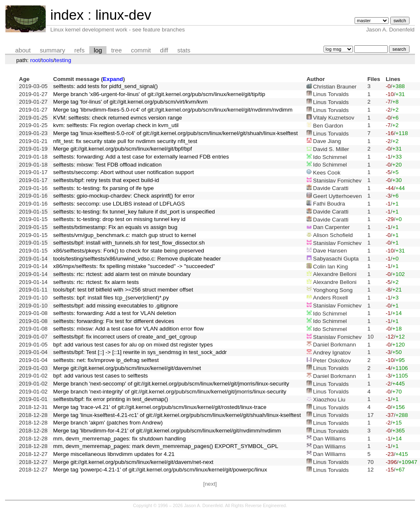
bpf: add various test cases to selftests (101, 376)
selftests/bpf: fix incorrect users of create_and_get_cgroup (125, 337)
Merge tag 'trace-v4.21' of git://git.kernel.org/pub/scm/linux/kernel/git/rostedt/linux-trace (160, 407)
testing (63, 60)
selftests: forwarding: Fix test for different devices (114, 321)
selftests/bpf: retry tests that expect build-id (106, 180)
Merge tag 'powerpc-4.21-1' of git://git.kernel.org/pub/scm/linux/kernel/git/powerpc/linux (160, 470)
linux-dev (123, 15)
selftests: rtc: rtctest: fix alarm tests (96, 282)
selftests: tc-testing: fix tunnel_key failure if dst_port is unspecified (134, 212)
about (23, 50)
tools (47, 60)
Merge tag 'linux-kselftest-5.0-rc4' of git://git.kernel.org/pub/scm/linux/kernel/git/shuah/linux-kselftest (176, 133)
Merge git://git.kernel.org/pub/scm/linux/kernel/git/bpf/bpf (123, 149)
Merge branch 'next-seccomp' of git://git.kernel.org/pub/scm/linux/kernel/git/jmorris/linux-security (171, 384)
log (98, 50)
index (67, 15)
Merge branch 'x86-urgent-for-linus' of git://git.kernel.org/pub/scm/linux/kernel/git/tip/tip (159, 94)
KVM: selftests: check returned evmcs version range (118, 118)
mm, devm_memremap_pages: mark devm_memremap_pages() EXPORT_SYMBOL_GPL (166, 446)
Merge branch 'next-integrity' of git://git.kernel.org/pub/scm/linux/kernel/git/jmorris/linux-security (170, 392)
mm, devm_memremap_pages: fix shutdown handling (119, 439)
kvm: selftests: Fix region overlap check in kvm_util (116, 125)
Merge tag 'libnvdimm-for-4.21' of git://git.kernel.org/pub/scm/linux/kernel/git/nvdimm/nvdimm (167, 431)
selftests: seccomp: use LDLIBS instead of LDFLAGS (119, 204)
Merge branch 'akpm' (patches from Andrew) (108, 423)
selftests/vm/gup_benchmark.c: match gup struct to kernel (125, 235)
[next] (210, 484)
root (35, 60)
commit (141, 50)
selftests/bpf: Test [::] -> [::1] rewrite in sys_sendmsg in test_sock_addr (140, 352)
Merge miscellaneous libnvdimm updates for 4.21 (114, 454)
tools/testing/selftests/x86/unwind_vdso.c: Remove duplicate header (137, 259)
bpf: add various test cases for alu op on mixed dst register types (133, 345)
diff (164, 50)
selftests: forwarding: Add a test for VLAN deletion (115, 313)
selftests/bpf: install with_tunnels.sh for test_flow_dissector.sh (129, 243)
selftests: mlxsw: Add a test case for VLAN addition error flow (128, 329)
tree (116, 50)
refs (79, 50)
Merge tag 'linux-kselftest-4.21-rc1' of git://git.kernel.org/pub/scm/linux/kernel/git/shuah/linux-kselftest (177, 415)
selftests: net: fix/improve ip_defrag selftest (106, 360)
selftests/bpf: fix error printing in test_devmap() (111, 399)
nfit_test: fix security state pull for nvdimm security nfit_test (125, 141)
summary (52, 50)
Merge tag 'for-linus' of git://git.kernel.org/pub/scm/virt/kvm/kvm (131, 102)
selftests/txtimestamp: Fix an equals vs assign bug (115, 227)
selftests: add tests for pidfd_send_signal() (106, 86)
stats (184, 50)
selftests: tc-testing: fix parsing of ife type (104, 188)
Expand (113, 79)
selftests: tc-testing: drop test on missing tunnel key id (119, 219)
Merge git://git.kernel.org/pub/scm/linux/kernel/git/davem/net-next (133, 462)
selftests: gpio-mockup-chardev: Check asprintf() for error (124, 196)
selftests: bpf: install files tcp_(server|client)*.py (111, 298)
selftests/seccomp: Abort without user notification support (124, 172)
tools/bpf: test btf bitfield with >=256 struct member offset (123, 290)
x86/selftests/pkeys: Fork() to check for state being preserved (129, 251)
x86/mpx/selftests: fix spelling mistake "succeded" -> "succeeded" (134, 266)
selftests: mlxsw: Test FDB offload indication (108, 165)
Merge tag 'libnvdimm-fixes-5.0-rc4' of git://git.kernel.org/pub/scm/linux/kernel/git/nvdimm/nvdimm (173, 110)
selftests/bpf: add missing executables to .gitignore (116, 306)
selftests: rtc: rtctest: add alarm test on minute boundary (122, 274)
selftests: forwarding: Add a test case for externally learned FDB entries (141, 157)
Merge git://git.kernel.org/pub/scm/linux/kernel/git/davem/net (127, 368)
